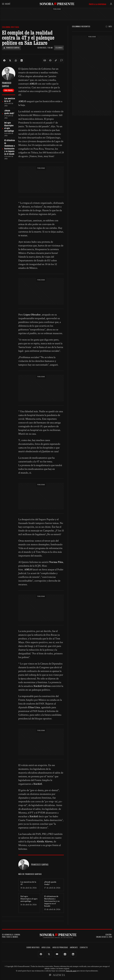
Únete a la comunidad (97, 4)
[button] (45, 61)
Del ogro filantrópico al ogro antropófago (29, 899)
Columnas (59, 48)
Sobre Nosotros (33, 947)
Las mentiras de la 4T (28, 883)
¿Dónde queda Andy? (50, 883)
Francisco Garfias (11, 48)
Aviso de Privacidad (60, 947)
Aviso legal (46, 947)
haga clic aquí (71, 971)
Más (109, 26)
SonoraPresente (57, 4)
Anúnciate (74, 947)
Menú (6, 4)
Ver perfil (8, 90)
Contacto (84, 947)
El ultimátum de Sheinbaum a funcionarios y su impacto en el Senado (52, 901)
